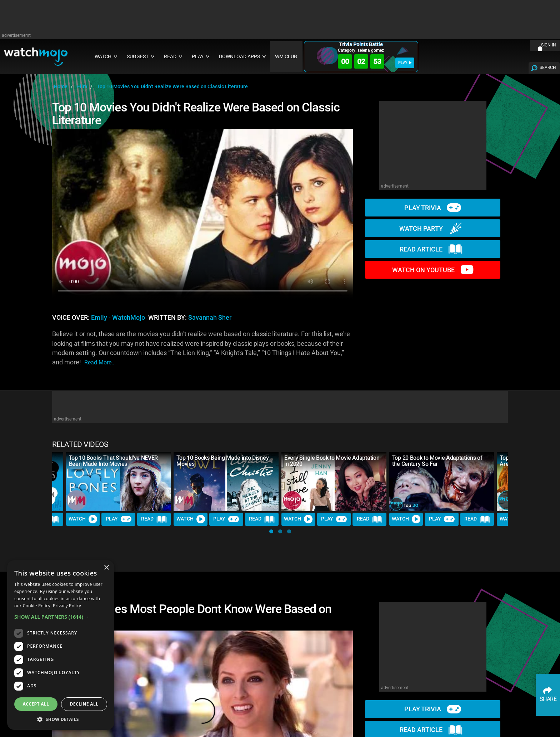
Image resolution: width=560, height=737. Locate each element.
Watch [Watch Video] (83, 519)
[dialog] (61, 645)
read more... (100, 362)
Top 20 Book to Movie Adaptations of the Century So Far (437, 461)
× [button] (106, 568)
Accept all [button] (36, 704)
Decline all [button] (84, 704)
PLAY (405, 63)
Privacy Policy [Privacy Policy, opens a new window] (67, 606)
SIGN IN (549, 45)
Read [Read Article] (154, 519)
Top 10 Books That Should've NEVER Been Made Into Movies (113, 461)
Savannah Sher (210, 318)
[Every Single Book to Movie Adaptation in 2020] (334, 481)
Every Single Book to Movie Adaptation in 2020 (332, 461)
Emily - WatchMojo (118, 318)
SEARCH (548, 68)
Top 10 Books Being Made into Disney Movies (222, 461)
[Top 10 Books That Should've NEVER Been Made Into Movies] (119, 481)
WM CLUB (286, 57)
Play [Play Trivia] (119, 519)
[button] (271, 531)
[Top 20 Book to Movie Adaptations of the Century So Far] (442, 481)
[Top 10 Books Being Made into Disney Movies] (226, 481)
